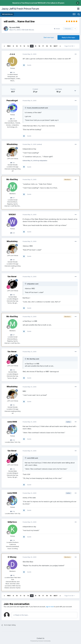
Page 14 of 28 (70, 46)
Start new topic (49, 37)
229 (13, 233)
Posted (30, 54)
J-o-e (12, 54)
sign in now (50, 607)
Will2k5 (12, 214)
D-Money (12, 557)
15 (35, 46)
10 (17, 46)
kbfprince (12, 522)
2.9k (13, 119)
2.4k (13, 72)
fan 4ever (12, 276)
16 (39, 46)
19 (51, 46)
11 (21, 46)
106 (13, 575)
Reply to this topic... (21, 615)
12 (24, 46)
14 (32, 46)
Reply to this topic (68, 37)
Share (57, 29)
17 (43, 46)
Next (56, 46)
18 (47, 46)
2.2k (13, 540)
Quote (29, 65)
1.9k (13, 163)
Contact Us (40, 638)
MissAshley (12, 144)
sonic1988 (16, 27)
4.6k (13, 295)
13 (28, 46)
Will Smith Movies (28, 30)
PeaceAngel (12, 100)
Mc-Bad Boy (12, 179)
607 (13, 198)
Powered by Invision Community (40, 641)
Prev (9, 46)
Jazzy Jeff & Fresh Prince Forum (20, 9)
